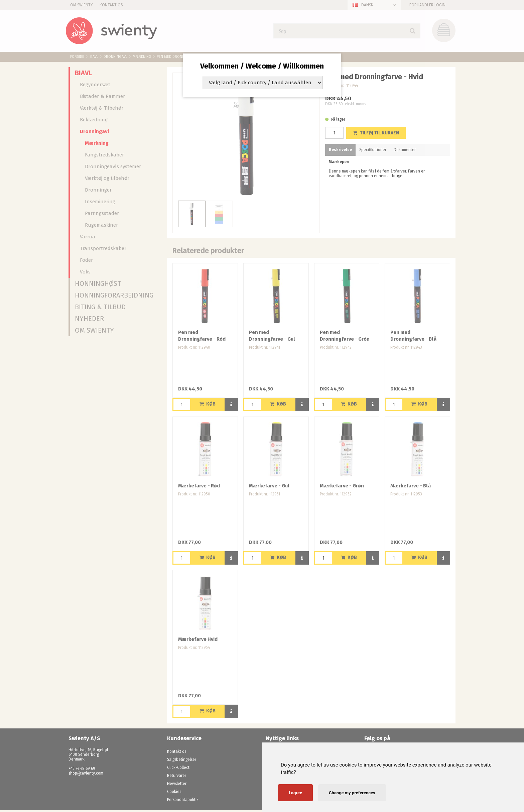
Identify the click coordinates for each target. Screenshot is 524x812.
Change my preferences (352, 793)
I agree (295, 793)
